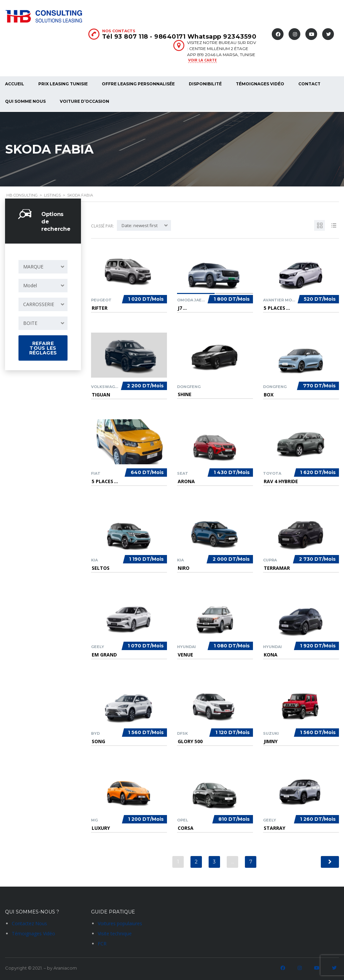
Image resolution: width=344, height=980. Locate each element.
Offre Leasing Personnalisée (138, 84)
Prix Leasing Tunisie (63, 84)
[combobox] (43, 266)
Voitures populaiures (120, 923)
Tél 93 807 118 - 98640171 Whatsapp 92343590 (179, 37)
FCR (102, 943)
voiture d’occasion (84, 101)
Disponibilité (205, 84)
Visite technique (115, 933)
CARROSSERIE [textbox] (39, 304)
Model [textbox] (30, 285)
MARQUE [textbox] (33, 266)
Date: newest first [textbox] (140, 225)
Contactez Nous (29, 923)
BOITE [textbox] (30, 322)
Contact (309, 84)
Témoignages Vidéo (260, 84)
